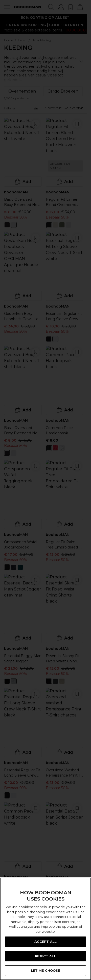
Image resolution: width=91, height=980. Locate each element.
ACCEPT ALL (45, 942)
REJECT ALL (45, 956)
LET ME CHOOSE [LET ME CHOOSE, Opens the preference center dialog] (46, 970)
